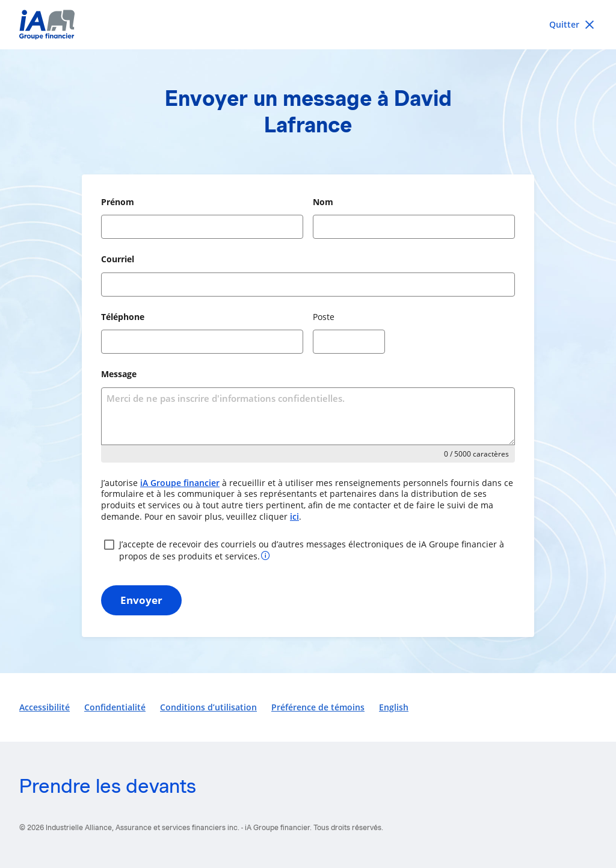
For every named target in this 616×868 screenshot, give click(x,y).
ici (294, 516)
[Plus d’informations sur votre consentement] (266, 555)
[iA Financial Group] (308, 25)
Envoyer (141, 600)
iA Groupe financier (180, 483)
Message (119, 374)
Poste (324, 317)
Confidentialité (115, 707)
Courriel (118, 259)
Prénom (118, 202)
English (394, 707)
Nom (323, 202)
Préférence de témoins (318, 707)
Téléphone (123, 317)
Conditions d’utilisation (208, 707)
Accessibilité (45, 707)
